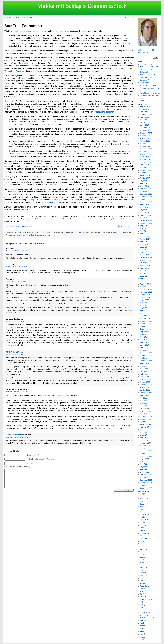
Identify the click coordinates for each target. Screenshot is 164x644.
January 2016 (145, 191)
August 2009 (144, 363)
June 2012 (144, 273)
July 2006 (143, 461)
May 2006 (143, 467)
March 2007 (144, 440)
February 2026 (145, 106)
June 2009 (144, 369)
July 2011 (143, 303)
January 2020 (145, 152)
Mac (141, 544)
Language (143, 538)
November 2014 (146, 223)
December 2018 (146, 162)
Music (142, 560)
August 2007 (144, 427)
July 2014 (143, 228)
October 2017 (145, 173)
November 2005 (146, 483)
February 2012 (145, 284)
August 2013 (144, 242)
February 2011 (145, 316)
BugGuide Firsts (146, 77)
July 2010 (143, 334)
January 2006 (145, 477)
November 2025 (146, 115)
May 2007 (143, 435)
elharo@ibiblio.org (145, 53)
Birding (142, 501)
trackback (31, 235)
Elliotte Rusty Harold (16, 435)
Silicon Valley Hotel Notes (149, 96)
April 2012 (143, 279)
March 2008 (144, 408)
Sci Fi (142, 594)
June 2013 (144, 244)
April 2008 (143, 406)
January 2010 (145, 350)
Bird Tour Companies (148, 75)
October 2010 (145, 326)
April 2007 (143, 438)
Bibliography (144, 72)
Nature (142, 562)
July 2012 (143, 271)
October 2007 (145, 422)
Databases (144, 517)
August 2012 (144, 268)
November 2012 (146, 260)
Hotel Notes (144, 83)
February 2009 (145, 379)
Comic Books (145, 515)
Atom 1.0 (143, 634)
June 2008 (144, 401)
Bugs (142, 509)
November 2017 (146, 170)
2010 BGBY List (146, 69)
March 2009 (144, 377)
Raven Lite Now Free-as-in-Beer (20, 17)
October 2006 (145, 454)
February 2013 (145, 252)
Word (142, 623)
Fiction (142, 523)
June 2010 (144, 337)
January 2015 (145, 218)
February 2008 (145, 411)
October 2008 (145, 390)
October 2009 (145, 358)
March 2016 (144, 186)
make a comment (19, 235)
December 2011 (146, 289)
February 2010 (145, 348)
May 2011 (143, 308)
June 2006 (144, 464)
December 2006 (146, 448)
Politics (142, 583)
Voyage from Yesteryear (14, 71)
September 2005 (146, 488)
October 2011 (145, 295)
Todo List (143, 98)
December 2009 (146, 353)
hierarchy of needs (49, 202)
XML (141, 628)
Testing (142, 605)
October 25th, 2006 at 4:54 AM (16, 321)
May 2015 (143, 210)
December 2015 (146, 194)
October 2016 (145, 178)
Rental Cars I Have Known (150, 93)
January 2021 (145, 146)
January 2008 (145, 414)
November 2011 (146, 292)
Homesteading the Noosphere (102, 112)
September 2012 (146, 266)
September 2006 (146, 456)
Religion (143, 591)
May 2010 (143, 340)
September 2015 (146, 202)
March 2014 (144, 236)
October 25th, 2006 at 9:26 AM (16, 354)
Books (142, 507)
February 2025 (145, 128)
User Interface (145, 613)
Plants (142, 581)
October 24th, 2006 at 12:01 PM (17, 251)
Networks (143, 565)
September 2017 (146, 175)
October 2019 (145, 157)
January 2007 (145, 446)
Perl (141, 570)
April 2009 (143, 374)
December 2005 (146, 480)
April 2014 (143, 234)
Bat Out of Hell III (125, 17)
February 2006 (145, 475)
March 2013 (144, 250)
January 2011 (145, 318)
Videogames (144, 615)
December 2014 (146, 220)
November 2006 (146, 451)
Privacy (142, 589)
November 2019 (146, 154)
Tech (121, 6)
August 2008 (144, 395)
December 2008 (146, 385)
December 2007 (146, 417)
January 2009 (145, 382)
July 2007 (143, 430)
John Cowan (12, 352)
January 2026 (145, 109)
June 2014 (144, 231)
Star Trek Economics (23, 26)
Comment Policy (146, 80)
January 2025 (145, 130)
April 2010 (143, 342)
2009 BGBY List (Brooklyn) (150, 67)
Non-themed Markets (148, 85)
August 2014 (144, 226)
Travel (142, 607)
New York (143, 567)
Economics (100, 6)
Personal (143, 573)
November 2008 (146, 387)
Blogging (143, 504)
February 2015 (145, 215)
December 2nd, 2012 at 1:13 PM (17, 437)
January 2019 (145, 159)
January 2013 (145, 255)
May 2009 (143, 371)
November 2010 (146, 324)
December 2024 (146, 133)
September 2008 (146, 393)
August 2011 (144, 300)
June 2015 (144, 207)
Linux (142, 541)
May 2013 (143, 247)
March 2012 (144, 281)
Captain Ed (30, 31)
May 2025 (143, 122)
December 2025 (146, 112)
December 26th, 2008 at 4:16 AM (17, 392)
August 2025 (144, 117)
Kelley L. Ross (15, 31)
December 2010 (146, 321)
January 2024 (145, 136)
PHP (141, 578)
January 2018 (145, 167)
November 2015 (146, 197)
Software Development (148, 599)
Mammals (143, 549)
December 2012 (146, 257)
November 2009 (146, 356)
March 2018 (144, 165)
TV (141, 610)
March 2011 (144, 313)
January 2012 (145, 287)
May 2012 (143, 276)
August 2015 (144, 205)
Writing (142, 626)
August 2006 (144, 459)
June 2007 (144, 432)
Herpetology (144, 533)
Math (142, 552)
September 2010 (146, 329)
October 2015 (145, 199)
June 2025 (144, 120)
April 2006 (143, 469)
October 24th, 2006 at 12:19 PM (17, 267)
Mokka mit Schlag (59, 6)
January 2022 (145, 144)
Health (142, 530)
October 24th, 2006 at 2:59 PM (16, 282)
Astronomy (144, 499)
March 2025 (144, 125)
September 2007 (146, 424)
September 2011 (146, 297)
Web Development (147, 618)
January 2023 (145, 141)
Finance (143, 525)
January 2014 (145, 239)
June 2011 (144, 305)
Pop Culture (144, 586)
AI (140, 496)
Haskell (142, 528)
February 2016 (145, 189)
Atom (126, 232)
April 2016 (143, 183)
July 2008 (143, 398)
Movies (142, 557)
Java (141, 536)
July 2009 (143, 366)
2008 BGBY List (146, 64)
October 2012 (145, 263)
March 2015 (144, 213)
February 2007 (145, 443)
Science (143, 597)
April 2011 (143, 310)
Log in (142, 640)
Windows (143, 621)
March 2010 (144, 345)
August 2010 (144, 332)
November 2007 (146, 419)
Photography (145, 576)
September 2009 (146, 361)
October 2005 (145, 485)
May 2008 (143, 403)
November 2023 (146, 138)
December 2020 (146, 149)
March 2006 (144, 472)
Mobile (142, 554)
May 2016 (143, 181)
